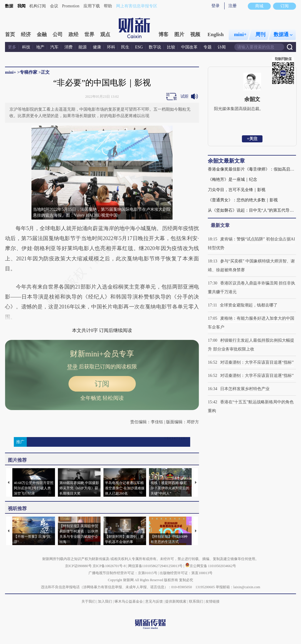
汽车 (54, 47)
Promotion (71, 6)
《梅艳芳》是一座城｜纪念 (233, 179)
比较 (171, 47)
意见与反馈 (154, 601)
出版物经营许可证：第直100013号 (186, 573)
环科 (111, 47)
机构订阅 (38, 6)
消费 (68, 47)
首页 (10, 34)
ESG (139, 47)
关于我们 (88, 601)
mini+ (240, 34)
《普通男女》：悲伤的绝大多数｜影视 (243, 200)
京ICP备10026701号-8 (110, 566)
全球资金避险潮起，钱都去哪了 (249, 305)
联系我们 (196, 601)
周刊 (260, 34)
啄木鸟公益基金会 (129, 601)
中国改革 (189, 47)
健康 (97, 47)
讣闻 (222, 47)
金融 (42, 34)
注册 (233, 6)
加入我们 (105, 601)
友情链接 (213, 601)
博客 (163, 34)
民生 (125, 47)
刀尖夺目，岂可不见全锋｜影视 (237, 190)
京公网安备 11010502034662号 (211, 566)
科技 (26, 47)
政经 (73, 34)
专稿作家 (29, 72)
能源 (83, 47)
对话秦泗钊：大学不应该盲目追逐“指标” (257, 362)
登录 (215, 6)
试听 (185, 96)
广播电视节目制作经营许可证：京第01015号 (123, 573)
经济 (26, 34)
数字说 (155, 47)
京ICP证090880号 (78, 566)
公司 (58, 34)
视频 (195, 34)
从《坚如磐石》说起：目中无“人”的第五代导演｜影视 (252, 210)
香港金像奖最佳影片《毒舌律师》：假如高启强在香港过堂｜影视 (252, 169)
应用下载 (92, 6)
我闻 (21, 6)
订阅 (102, 384)
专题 (208, 47)
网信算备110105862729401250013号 (156, 566)
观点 (105, 34)
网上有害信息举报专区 (137, 6)
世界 (89, 34)
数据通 (283, 34)
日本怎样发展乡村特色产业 (245, 389)
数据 (9, 6)
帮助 (108, 6)
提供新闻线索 (176, 601)
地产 (40, 47)
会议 (54, 6)
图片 (179, 34)
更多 (12, 47)
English (216, 34)
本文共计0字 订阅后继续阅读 (102, 330)
